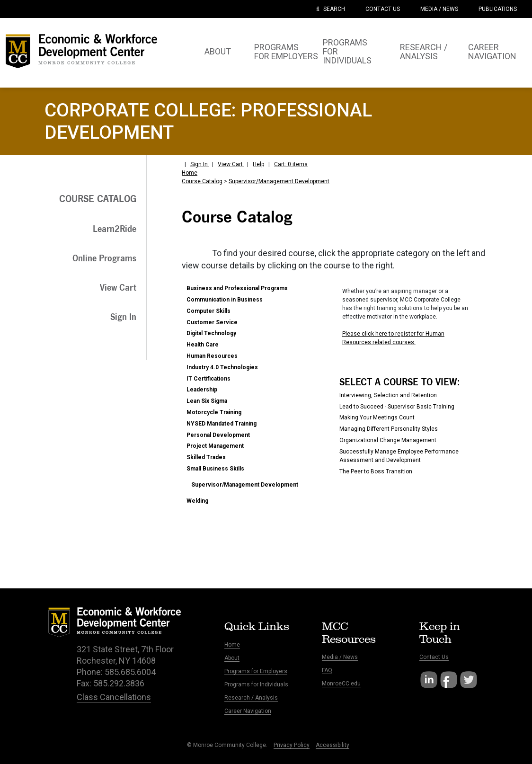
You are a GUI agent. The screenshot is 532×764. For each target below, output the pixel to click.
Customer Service (212, 322)
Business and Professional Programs (237, 288)
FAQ (327, 670)
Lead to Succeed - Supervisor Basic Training (397, 407)
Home (190, 173)
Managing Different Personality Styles (389, 429)
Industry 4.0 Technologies (222, 367)
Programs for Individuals (256, 684)
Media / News (340, 657)
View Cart (231, 164)
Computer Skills (208, 311)
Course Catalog (202, 181)
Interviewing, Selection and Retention (388, 395)
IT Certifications (208, 379)
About (232, 658)
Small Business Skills (215, 469)
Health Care (203, 345)
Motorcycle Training (214, 412)
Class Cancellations (114, 697)
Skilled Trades (206, 457)
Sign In (200, 164)
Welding (197, 501)
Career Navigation (248, 711)
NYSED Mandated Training (222, 424)
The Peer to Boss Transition (376, 471)
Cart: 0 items (291, 164)
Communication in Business (225, 300)
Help (258, 164)
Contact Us (434, 657)
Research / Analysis (251, 698)
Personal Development (218, 435)
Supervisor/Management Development (279, 181)
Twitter (469, 680)
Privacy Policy (292, 745)
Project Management (215, 446)
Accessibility (332, 745)
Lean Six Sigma (207, 401)
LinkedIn (429, 680)
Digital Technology (211, 333)
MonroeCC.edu (341, 684)
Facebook (449, 680)
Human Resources (212, 356)
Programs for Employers (256, 671)
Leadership (202, 390)
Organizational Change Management (388, 440)
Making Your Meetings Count (377, 418)
